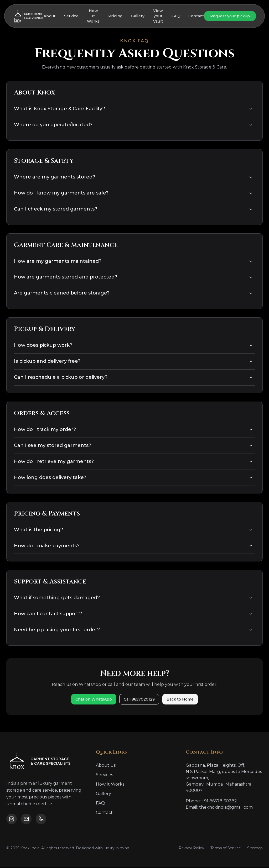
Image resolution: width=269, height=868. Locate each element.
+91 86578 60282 (219, 801)
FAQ (175, 16)
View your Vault (158, 16)
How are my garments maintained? (133, 261)
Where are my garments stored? (133, 177)
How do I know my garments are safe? (133, 193)
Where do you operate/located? (133, 125)
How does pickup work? (133, 346)
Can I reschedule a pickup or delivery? (133, 378)
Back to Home (180, 700)
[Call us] (41, 819)
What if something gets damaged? (133, 598)
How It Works (93, 16)
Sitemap (255, 849)
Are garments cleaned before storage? (133, 293)
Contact (196, 16)
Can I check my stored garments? (133, 209)
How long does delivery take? (133, 478)
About (50, 16)
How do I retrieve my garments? (133, 462)
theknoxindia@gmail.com (226, 808)
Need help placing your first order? (133, 630)
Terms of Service (226, 849)
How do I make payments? (133, 546)
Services (104, 775)
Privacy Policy (191, 849)
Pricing (115, 16)
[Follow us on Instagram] (12, 819)
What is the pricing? (133, 530)
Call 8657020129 (139, 700)
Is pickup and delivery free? (133, 362)
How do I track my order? (133, 430)
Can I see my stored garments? (133, 446)
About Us (106, 766)
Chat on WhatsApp (94, 700)
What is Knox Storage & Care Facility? (133, 109)
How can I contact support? (133, 614)
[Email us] (26, 819)
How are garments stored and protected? (133, 277)
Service (71, 16)
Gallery (138, 16)
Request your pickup (230, 16)
